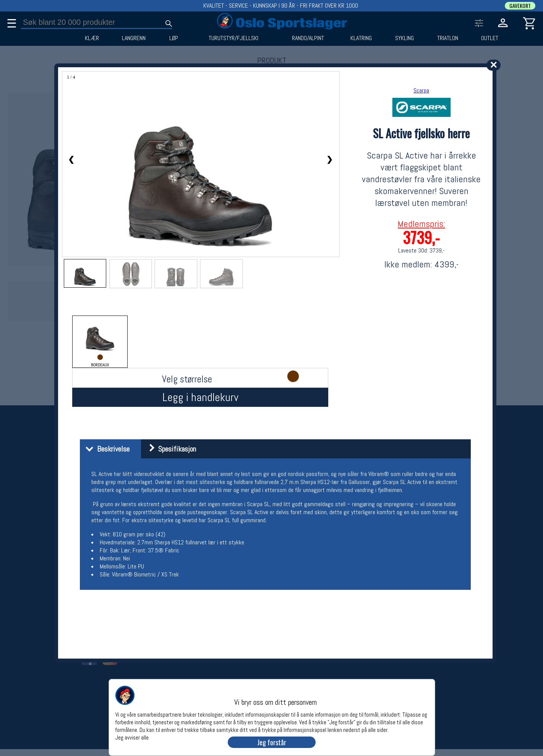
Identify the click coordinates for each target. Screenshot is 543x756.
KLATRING (361, 38)
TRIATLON (448, 38)
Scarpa (421, 90)
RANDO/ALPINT (308, 38)
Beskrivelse (106, 449)
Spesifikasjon (169, 449)
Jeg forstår (272, 742)
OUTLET (490, 38)
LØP (174, 38)
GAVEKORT (520, 6)
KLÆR (92, 38)
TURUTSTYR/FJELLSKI (233, 38)
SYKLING (404, 38)
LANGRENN (134, 38)
